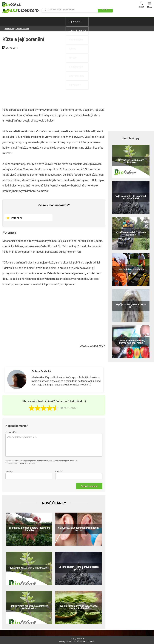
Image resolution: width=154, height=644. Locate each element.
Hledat (141, 4)
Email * (59, 471)
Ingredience (75, 85)
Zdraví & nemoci (77, 31)
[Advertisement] (54, 77)
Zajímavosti (75, 22)
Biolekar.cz (9, 29)
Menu (149, 4)
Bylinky (72, 49)
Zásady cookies (66, 641)
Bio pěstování (76, 67)
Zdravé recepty (76, 76)
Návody (72, 58)
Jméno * (9, 471)
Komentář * (11, 432)
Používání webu (80, 641)
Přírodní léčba (76, 40)
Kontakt (92, 641)
